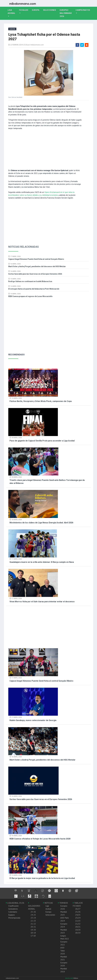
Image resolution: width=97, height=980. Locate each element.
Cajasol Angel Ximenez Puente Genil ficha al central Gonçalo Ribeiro (36, 259)
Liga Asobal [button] (12, 12)
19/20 (78, 930)
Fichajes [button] (24, 10)
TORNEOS (63, 903)
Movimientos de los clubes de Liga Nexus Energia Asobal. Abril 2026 (41, 523)
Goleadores (13, 909)
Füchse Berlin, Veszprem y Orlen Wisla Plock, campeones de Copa (41, 401)
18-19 (33, 933)
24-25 (33, 915)
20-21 (33, 927)
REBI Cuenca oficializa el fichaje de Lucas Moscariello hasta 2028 (40, 839)
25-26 (33, 912)
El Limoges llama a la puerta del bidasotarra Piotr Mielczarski (34, 289)
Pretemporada (14, 918)
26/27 (78, 909)
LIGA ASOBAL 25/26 (15, 903)
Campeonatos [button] (83, 10)
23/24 (78, 918)
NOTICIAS (48, 903)
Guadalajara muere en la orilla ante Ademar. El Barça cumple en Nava (42, 562)
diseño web (69, 978)
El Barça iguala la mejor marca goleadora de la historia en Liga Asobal (42, 878)
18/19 (78, 933)
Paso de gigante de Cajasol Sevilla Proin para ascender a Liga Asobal (42, 441)
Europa (37, 10)
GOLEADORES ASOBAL (34, 906)
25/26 (78, 912)
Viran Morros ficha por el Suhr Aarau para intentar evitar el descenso (42, 602)
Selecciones (50, 10)
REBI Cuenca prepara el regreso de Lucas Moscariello (30, 296)
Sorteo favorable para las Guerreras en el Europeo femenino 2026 (35, 274)
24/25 (78, 915)
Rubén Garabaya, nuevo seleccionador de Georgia (33, 720)
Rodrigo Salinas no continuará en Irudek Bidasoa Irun (30, 281)
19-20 (33, 930)
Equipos (12, 915)
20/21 (78, 927)
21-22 (33, 924)
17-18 (33, 936)
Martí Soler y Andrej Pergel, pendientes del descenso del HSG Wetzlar (37, 266)
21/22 (78, 924)
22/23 (78, 921)
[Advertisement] (45, 149)
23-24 (33, 918)
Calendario (13, 912)
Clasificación (13, 906)
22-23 (33, 921)
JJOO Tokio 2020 (63, 951)
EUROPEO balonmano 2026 (67, 13)
